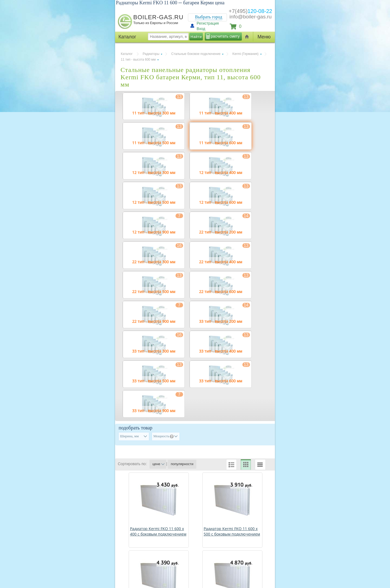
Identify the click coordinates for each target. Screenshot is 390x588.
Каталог (127, 54)
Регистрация (208, 23)
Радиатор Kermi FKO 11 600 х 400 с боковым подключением (158, 531)
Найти (196, 37)
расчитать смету (225, 36)
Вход (201, 29)
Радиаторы (151, 54)
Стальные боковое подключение (196, 54)
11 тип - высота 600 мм (138, 60)
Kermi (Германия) (245, 54)
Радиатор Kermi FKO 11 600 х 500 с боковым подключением (232, 531)
